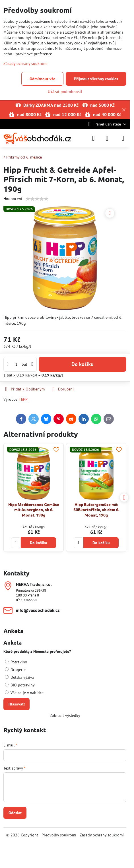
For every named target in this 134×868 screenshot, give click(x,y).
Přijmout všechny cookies (96, 79)
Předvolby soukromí (59, 835)
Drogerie (15, 670)
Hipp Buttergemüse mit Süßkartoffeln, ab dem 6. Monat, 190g (96, 510)
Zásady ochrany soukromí (102, 835)
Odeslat (15, 813)
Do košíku (83, 364)
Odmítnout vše (42, 79)
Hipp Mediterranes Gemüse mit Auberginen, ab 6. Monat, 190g (34, 510)
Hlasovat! (17, 704)
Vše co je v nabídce (24, 693)
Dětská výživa (19, 677)
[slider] (37, 199)
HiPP (23, 399)
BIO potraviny (20, 685)
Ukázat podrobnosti (65, 92)
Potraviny (16, 662)
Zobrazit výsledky (65, 715)
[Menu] (123, 138)
